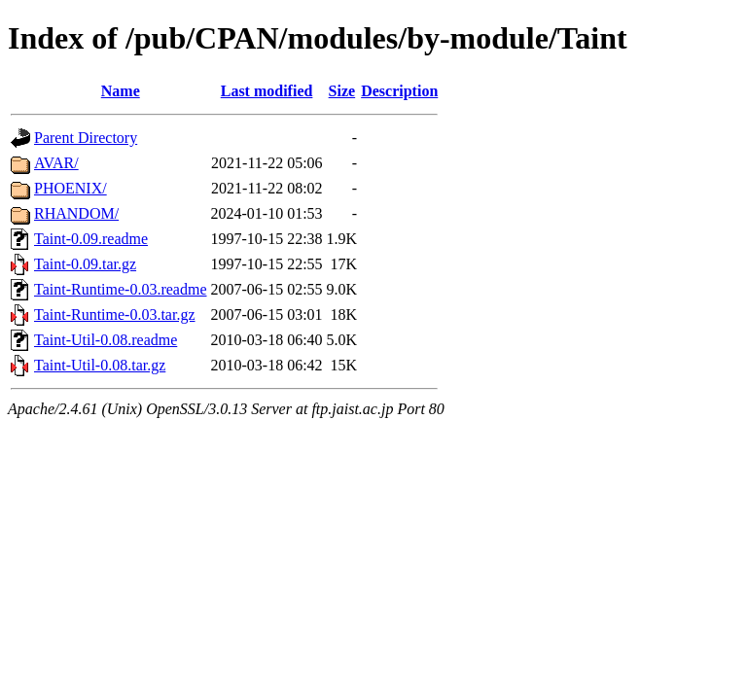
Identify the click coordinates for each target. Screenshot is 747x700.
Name (121, 91)
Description (399, 91)
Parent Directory (86, 138)
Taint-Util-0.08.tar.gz (100, 365)
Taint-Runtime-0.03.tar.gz (115, 315)
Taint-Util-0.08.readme (106, 340)
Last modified (267, 91)
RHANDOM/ (76, 213)
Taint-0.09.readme (91, 239)
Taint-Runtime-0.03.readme (121, 289)
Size (342, 91)
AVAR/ (56, 163)
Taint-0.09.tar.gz (85, 264)
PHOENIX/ (71, 188)
